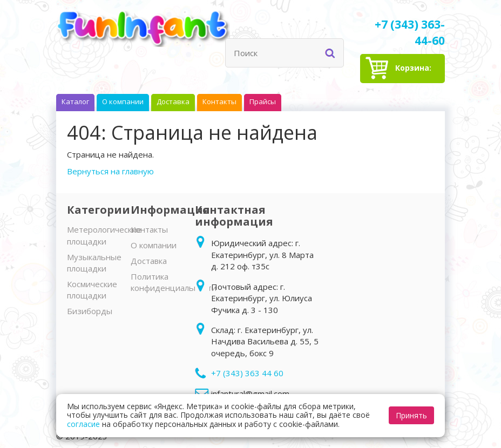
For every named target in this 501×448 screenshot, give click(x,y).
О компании (154, 245)
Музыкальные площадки (94, 263)
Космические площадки (92, 290)
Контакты (149, 229)
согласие (83, 424)
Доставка (149, 261)
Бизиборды (90, 311)
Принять (411, 415)
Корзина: (413, 73)
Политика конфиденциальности (174, 282)
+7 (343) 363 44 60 (247, 373)
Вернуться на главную (110, 171)
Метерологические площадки (104, 235)
